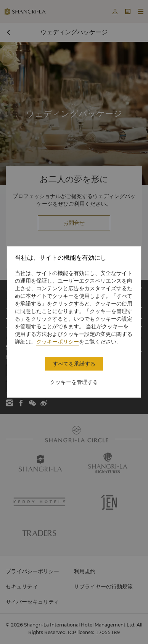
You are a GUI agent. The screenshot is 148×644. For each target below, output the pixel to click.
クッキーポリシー (58, 342)
